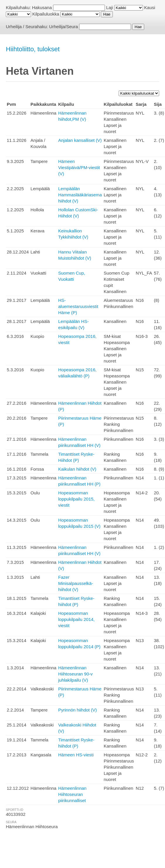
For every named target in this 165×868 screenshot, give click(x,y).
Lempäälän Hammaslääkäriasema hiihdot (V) (80, 195)
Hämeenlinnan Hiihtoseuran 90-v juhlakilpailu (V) (75, 674)
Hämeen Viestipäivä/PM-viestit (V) (79, 167)
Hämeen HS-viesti (76, 755)
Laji (109, 7)
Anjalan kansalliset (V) (80, 140)
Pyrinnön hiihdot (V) (77, 710)
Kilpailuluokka (46, 14)
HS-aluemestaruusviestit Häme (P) (78, 306)
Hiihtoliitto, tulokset (33, 49)
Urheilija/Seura (64, 27)
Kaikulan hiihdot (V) (77, 469)
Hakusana (42, 7)
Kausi (150, 7)
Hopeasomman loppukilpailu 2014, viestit (76, 619)
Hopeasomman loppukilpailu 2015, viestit (76, 499)
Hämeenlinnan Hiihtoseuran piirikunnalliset (72, 794)
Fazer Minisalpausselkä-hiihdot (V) (75, 583)
